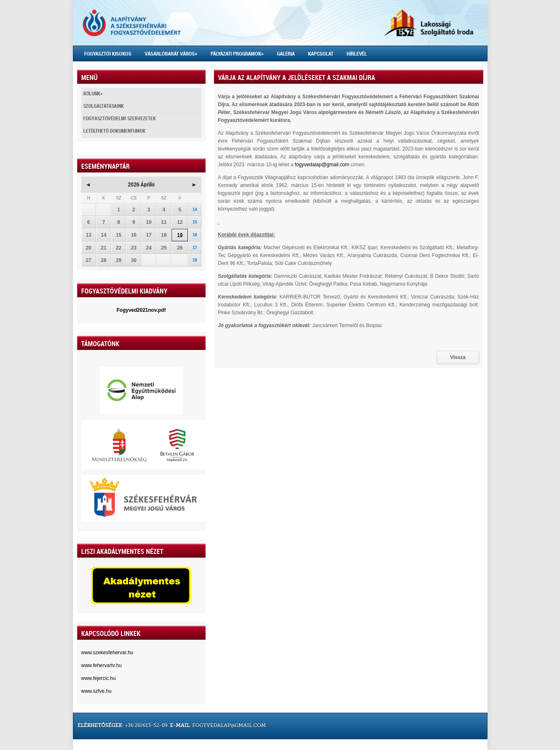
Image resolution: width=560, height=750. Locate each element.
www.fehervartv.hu (102, 665)
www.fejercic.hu (98, 678)
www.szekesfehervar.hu (107, 653)
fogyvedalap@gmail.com (322, 165)
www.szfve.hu (96, 691)
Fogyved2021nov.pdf (141, 310)
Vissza (458, 357)
